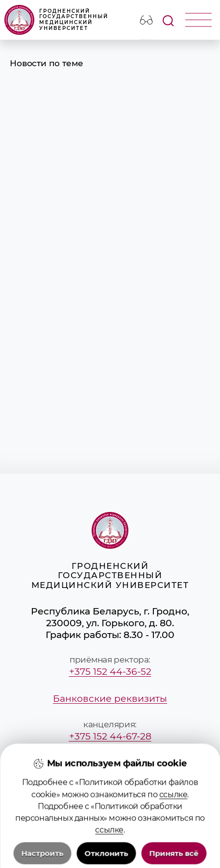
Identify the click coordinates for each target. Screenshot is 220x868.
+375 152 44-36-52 (110, 671)
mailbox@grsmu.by (110, 763)
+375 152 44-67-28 (110, 736)
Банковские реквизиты (110, 698)
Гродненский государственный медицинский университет (56, 20)
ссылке (173, 836)
